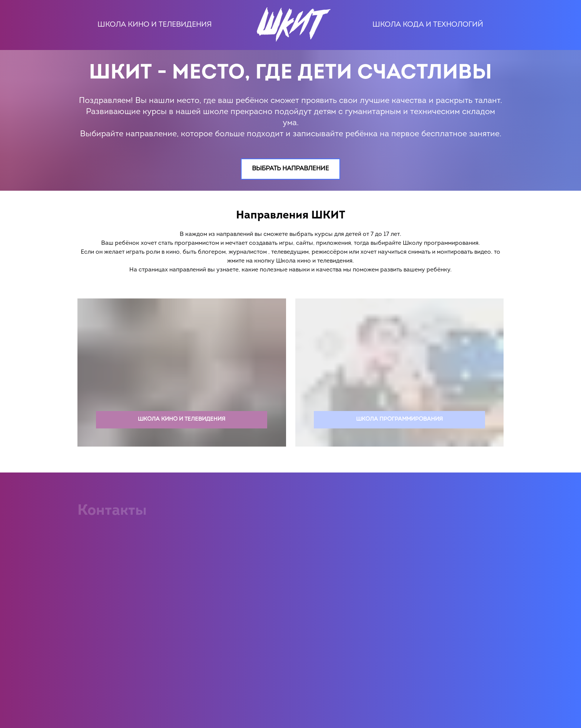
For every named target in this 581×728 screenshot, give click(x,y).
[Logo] (291, 25)
